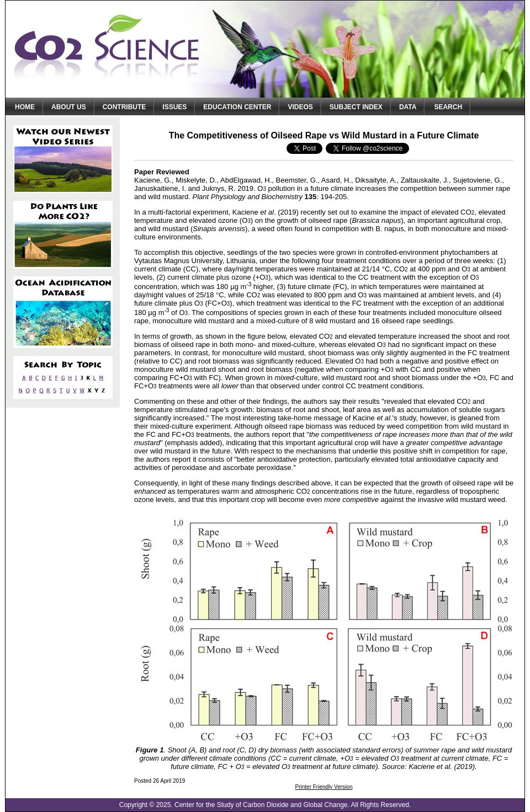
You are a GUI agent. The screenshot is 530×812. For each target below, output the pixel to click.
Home (25, 107)
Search (448, 107)
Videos (300, 107)
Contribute (124, 107)
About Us (69, 107)
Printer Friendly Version (324, 787)
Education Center (237, 107)
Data (408, 107)
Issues (174, 107)
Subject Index (356, 107)
